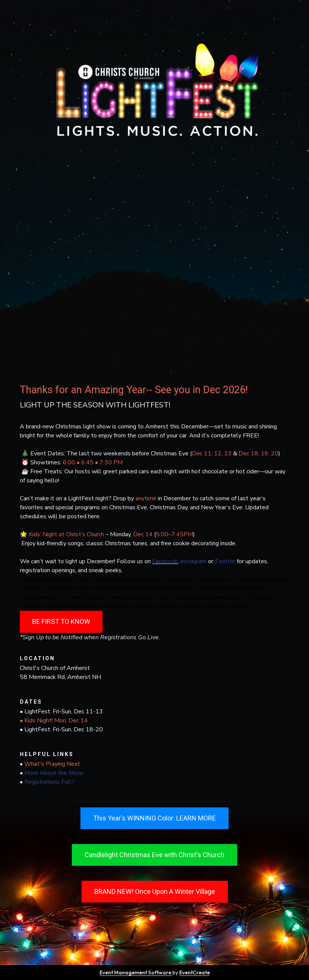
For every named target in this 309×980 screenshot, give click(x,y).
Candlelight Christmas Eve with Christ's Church (154, 855)
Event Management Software (136, 973)
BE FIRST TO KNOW (61, 621)
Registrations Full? (49, 782)
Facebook (165, 561)
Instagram (194, 561)
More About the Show (54, 773)
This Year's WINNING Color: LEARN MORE (154, 818)
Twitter (225, 561)
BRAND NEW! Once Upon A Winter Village (155, 891)
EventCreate (195, 973)
